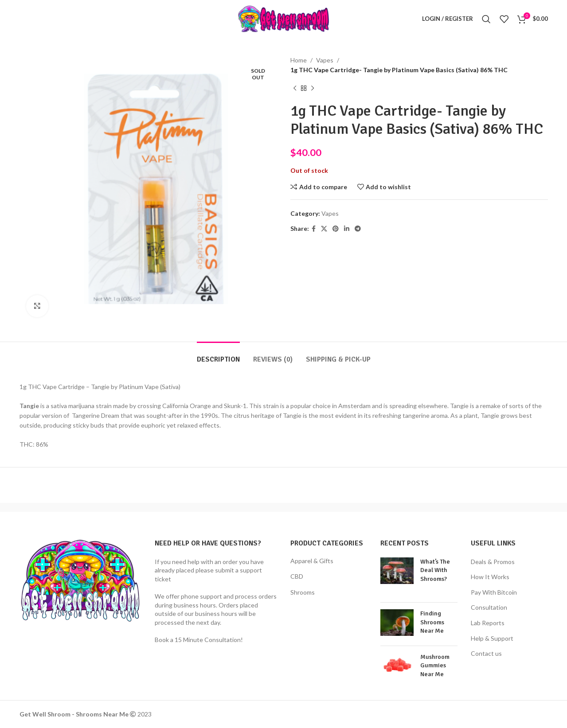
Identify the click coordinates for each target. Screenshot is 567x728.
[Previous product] (295, 89)
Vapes (325, 60)
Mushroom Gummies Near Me (435, 666)
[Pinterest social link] (336, 229)
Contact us (486, 653)
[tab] (218, 355)
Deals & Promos (493, 562)
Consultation (489, 607)
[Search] (486, 19)
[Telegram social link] (358, 229)
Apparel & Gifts (312, 561)
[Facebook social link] (314, 229)
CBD (297, 576)
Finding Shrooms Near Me (432, 622)
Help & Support (492, 638)
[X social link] (324, 229)
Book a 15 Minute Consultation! (199, 640)
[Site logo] (283, 18)
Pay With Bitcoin (494, 592)
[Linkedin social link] (347, 229)
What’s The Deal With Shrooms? (435, 570)
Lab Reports (488, 623)
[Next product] (313, 89)
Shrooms (303, 592)
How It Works (490, 577)
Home (299, 60)
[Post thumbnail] (397, 576)
